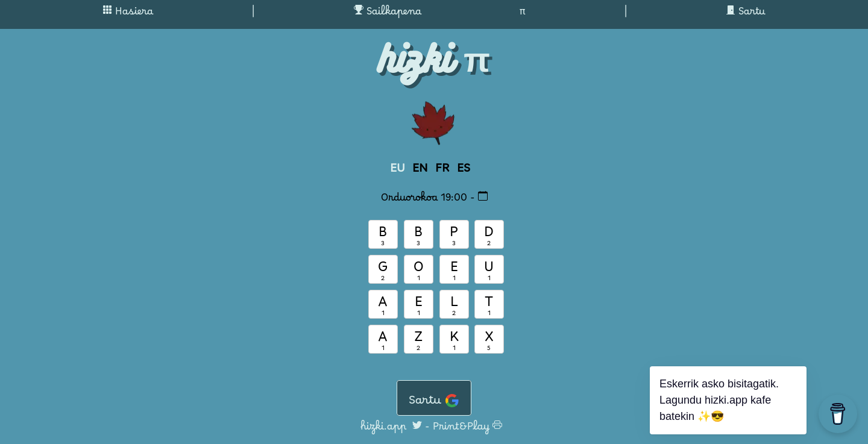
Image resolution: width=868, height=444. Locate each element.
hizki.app (383, 430)
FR (442, 172)
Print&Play (467, 430)
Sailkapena (388, 14)
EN (420, 172)
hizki (415, 59)
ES (464, 172)
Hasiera (128, 14)
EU (398, 172)
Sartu (746, 14)
